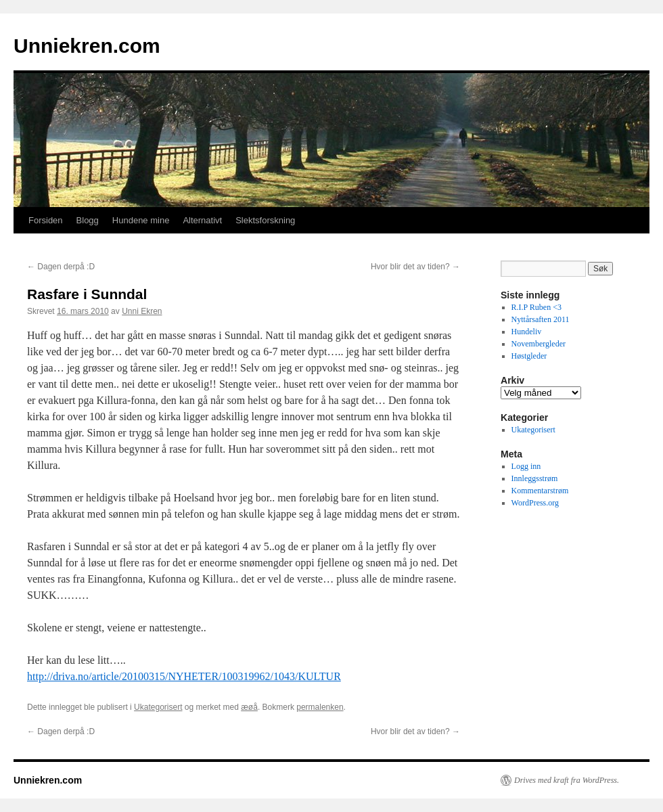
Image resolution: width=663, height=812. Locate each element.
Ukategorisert (158, 707)
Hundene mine (141, 220)
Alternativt (202, 220)
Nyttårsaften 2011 (541, 319)
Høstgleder (529, 356)
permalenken (320, 707)
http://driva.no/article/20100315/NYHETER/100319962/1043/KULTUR (184, 676)
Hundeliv (527, 332)
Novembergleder (539, 344)
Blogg (88, 220)
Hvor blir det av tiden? (415, 267)
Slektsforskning (265, 220)
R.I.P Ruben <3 (536, 307)
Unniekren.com (87, 46)
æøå (249, 707)
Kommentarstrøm (540, 491)
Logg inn (526, 466)
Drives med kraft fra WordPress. (567, 780)
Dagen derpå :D (61, 267)
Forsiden (46, 220)
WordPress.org (535, 503)
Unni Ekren (142, 311)
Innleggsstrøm (535, 478)
